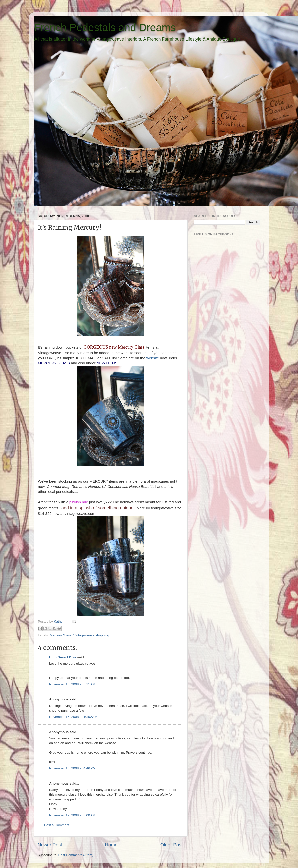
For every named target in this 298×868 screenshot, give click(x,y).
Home (111, 845)
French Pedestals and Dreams (105, 28)
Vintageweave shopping (91, 635)
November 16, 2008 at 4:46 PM (72, 768)
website (153, 358)
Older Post (172, 845)
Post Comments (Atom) (76, 855)
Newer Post (50, 845)
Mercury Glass (61, 635)
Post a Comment (57, 825)
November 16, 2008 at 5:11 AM (72, 684)
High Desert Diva (63, 657)
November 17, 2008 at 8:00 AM (72, 815)
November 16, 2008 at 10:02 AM (73, 717)
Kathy (59, 622)
